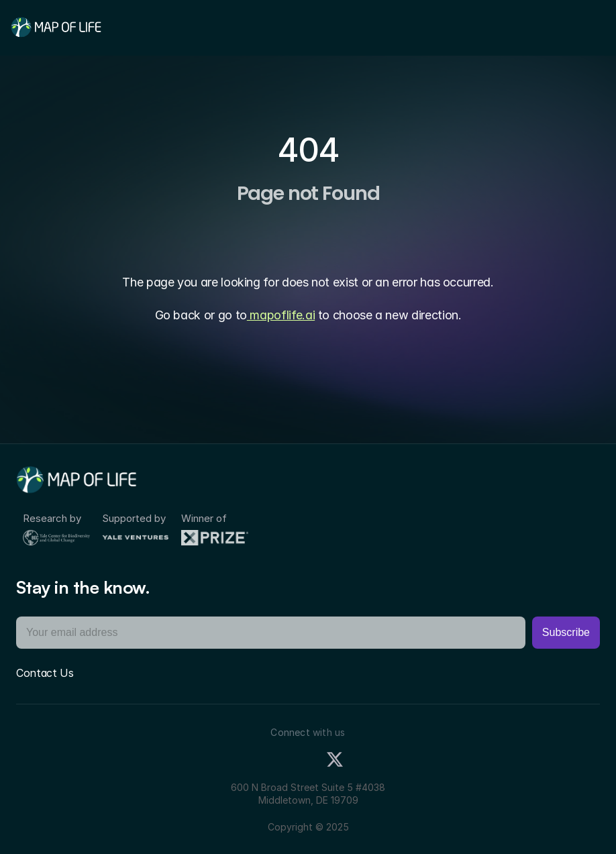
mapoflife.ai (281, 315)
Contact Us (45, 673)
